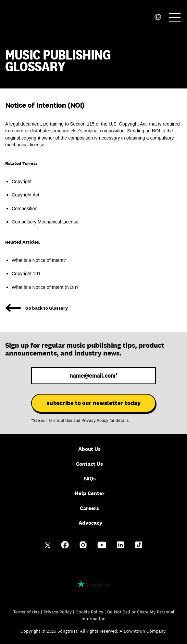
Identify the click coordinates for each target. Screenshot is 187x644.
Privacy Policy (95, 421)
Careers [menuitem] (89, 508)
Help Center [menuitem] (90, 493)
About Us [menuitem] (89, 449)
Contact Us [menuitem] (89, 464)
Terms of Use (60, 421)
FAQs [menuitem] (90, 479)
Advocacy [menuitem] (90, 523)
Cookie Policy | (91, 612)
